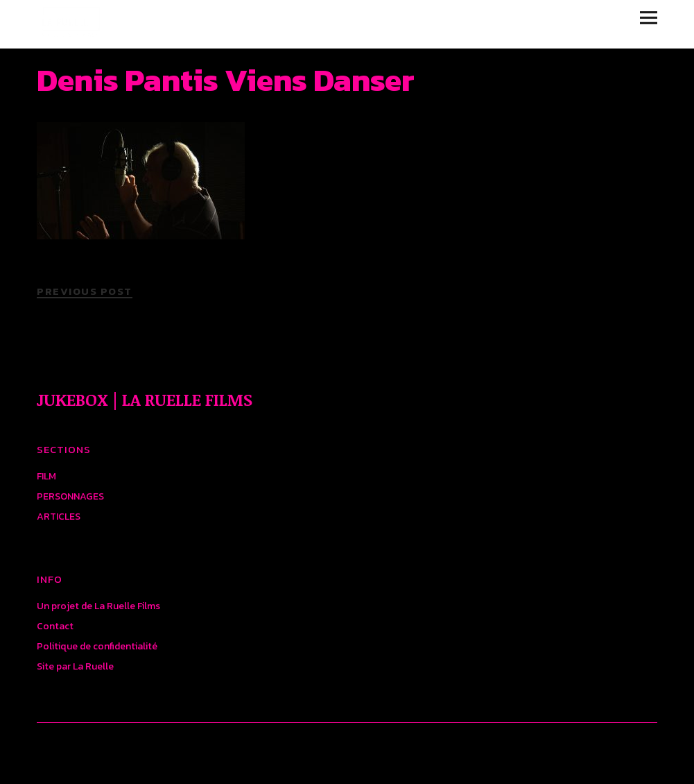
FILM (46, 476)
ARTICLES (59, 517)
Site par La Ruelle (75, 666)
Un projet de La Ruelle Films (98, 606)
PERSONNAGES (70, 496)
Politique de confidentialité (97, 646)
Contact (55, 626)
